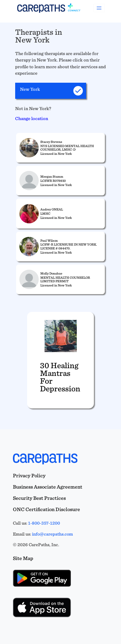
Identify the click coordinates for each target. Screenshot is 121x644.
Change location (32, 118)
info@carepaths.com (52, 534)
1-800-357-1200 (44, 523)
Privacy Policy (29, 476)
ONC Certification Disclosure (46, 509)
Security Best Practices (39, 498)
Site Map (23, 558)
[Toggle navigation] (99, 8)
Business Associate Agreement (48, 487)
